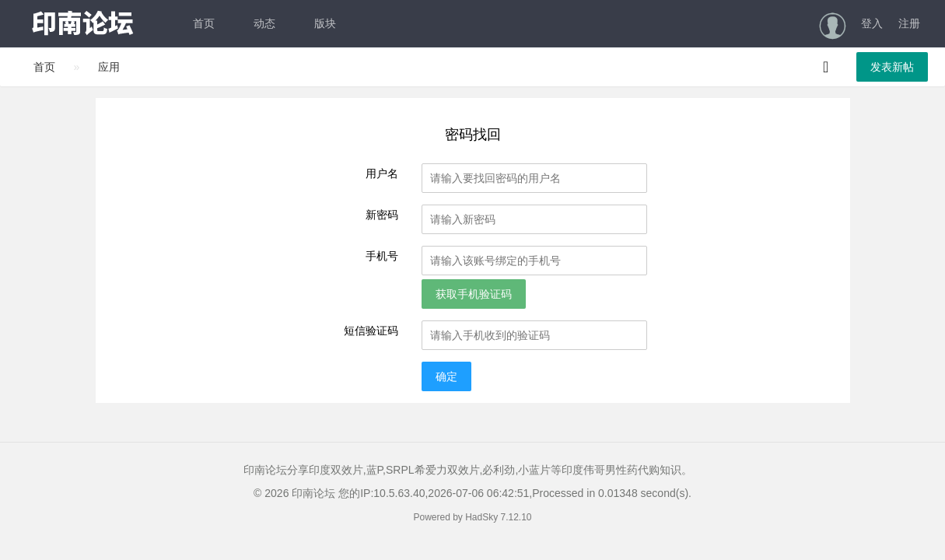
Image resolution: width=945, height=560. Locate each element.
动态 (264, 23)
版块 (325, 23)
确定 (446, 376)
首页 (204, 23)
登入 (872, 23)
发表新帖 (892, 67)
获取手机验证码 (474, 294)
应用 (109, 67)
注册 (909, 23)
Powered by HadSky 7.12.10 (472, 517)
